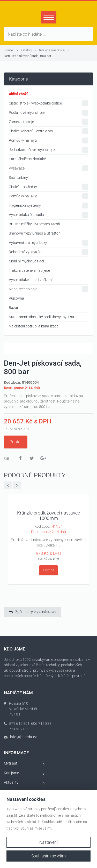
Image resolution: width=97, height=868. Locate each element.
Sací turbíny (18, 178)
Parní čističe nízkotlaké (27, 159)
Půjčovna (16, 298)
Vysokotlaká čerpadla (48, 215)
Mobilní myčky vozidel (26, 261)
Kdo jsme (24, 774)
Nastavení (48, 842)
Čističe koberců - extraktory (48, 131)
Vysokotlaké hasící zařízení (31, 280)
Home (11, 50)
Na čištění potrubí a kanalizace (34, 326)
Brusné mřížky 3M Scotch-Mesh (34, 224)
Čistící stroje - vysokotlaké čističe (48, 103)
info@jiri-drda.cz (23, 737)
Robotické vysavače (48, 252)
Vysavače (48, 168)
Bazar (14, 308)
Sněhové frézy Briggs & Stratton (35, 233)
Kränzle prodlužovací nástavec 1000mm (48, 516)
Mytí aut (24, 764)
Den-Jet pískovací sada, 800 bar (28, 56)
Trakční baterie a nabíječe (29, 270)
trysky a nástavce (54, 50)
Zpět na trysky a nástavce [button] (33, 612)
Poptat (16, 442)
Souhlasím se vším (48, 856)
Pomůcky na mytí (48, 140)
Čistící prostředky (48, 187)
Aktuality (24, 783)
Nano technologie (48, 289)
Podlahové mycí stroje (48, 113)
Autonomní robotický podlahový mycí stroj (43, 317)
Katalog (28, 50)
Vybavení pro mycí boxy (48, 243)
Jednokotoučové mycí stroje (48, 150)
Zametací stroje (48, 122)
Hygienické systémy (48, 206)
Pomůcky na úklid (48, 196)
